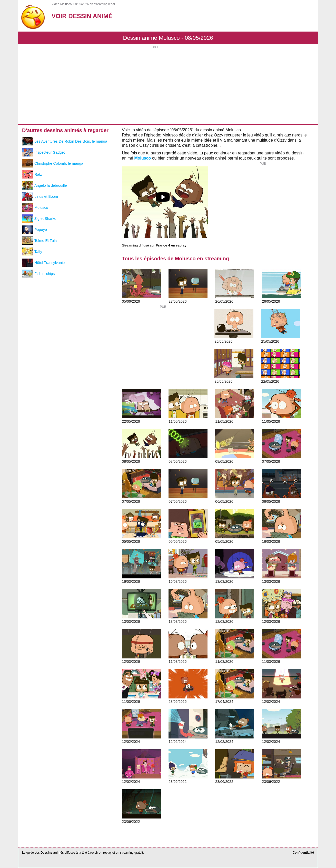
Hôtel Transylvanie (43, 263)
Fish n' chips (38, 274)
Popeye (34, 230)
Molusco (142, 158)
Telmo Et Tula (39, 241)
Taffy (32, 252)
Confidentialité (303, 853)
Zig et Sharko (39, 219)
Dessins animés (52, 853)
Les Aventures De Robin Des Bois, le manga (65, 141)
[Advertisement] (168, 85)
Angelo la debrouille (44, 185)
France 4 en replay (171, 245)
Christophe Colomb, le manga (53, 163)
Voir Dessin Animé (82, 16)
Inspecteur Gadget (43, 152)
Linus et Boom (40, 196)
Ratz (32, 174)
